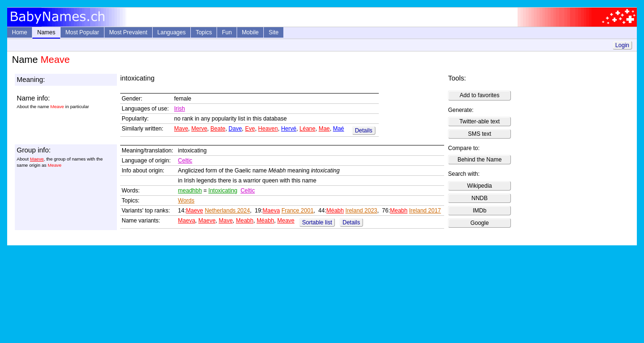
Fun (227, 32)
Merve (199, 129)
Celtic (185, 161)
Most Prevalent (128, 32)
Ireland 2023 (361, 211)
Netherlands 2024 (227, 211)
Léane (307, 129)
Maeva (271, 211)
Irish (180, 109)
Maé (338, 129)
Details (364, 131)
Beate (218, 129)
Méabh (335, 211)
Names (46, 32)
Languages (171, 32)
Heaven (268, 129)
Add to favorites (480, 95)
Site (274, 32)
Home (20, 32)
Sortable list (317, 222)
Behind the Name (480, 160)
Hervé (289, 129)
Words (186, 201)
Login (622, 45)
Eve (250, 129)
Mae (324, 129)
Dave (235, 129)
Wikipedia (479, 186)
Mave (181, 129)
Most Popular (82, 32)
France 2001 (297, 211)
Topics (204, 32)
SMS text (480, 134)
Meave (286, 221)
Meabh (399, 211)
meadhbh (190, 191)
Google (480, 223)
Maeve (37, 159)
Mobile (250, 32)
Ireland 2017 (425, 211)
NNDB (479, 198)
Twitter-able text (480, 121)
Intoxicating (223, 191)
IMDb (480, 211)
